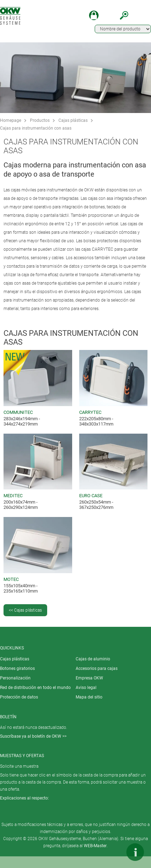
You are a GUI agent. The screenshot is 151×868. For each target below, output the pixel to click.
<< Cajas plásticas (25, 610)
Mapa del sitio (89, 697)
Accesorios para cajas (97, 668)
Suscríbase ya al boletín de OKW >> (33, 736)
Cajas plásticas (73, 120)
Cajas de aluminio (93, 659)
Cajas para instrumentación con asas (36, 128)
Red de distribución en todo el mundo (35, 688)
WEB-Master (95, 846)
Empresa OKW (89, 678)
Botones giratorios (17, 668)
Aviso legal (86, 688)
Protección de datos (19, 697)
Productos (40, 120)
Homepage (11, 120)
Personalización (15, 678)
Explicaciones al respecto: (24, 798)
